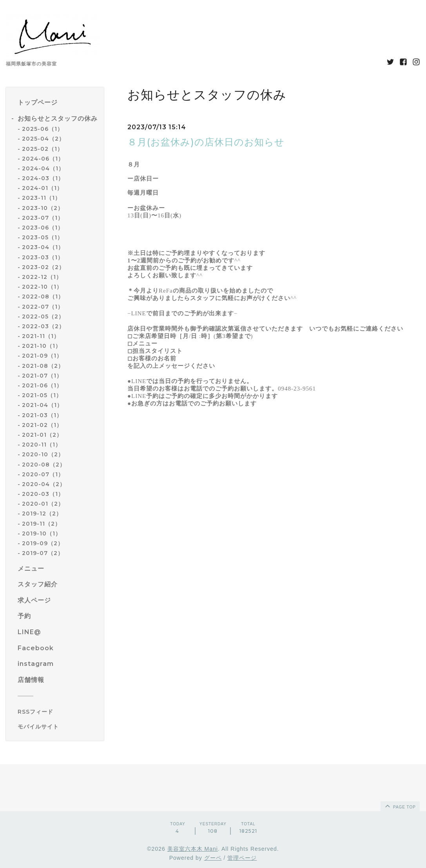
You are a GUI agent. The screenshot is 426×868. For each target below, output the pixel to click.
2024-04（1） (43, 168)
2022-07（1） (43, 307)
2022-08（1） (43, 297)
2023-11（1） (41, 198)
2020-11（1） (42, 445)
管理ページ (242, 858)
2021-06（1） (42, 385)
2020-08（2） (44, 465)
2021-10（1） (42, 346)
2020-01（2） (43, 504)
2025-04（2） (43, 139)
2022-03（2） (43, 326)
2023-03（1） (43, 257)
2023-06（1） (43, 228)
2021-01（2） (42, 435)
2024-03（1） (43, 178)
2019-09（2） (43, 543)
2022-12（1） (42, 277)
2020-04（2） (44, 484)
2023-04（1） (43, 247)
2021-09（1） (42, 356)
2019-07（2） (43, 553)
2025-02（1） (43, 149)
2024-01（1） (42, 188)
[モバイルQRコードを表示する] (58, 727)
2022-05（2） (43, 316)
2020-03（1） (43, 494)
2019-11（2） (41, 524)
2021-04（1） (42, 405)
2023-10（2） (43, 208)
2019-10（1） (42, 533)
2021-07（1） (42, 376)
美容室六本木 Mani (193, 849)
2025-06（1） (43, 129)
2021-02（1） (42, 425)
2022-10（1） (42, 287)
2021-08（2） (43, 366)
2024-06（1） (43, 159)
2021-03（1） (42, 415)
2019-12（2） (42, 514)
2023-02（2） (43, 267)
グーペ (213, 858)
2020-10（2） (43, 454)
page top (400, 806)
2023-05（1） (43, 237)
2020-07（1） (43, 474)
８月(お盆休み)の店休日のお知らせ (206, 142)
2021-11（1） (41, 336)
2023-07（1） (43, 218)
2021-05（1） (42, 395)
